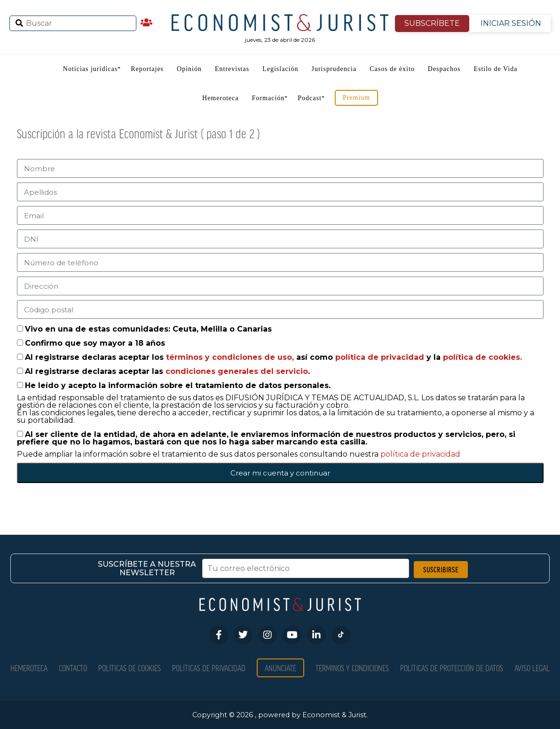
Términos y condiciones (352, 668)
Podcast (310, 98)
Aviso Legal (532, 668)
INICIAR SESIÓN (511, 23)
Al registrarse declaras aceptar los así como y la (273, 357)
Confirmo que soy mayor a (95, 343)
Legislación (280, 69)
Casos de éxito (392, 69)
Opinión (189, 69)
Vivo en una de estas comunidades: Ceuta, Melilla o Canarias (148, 329)
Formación (268, 98)
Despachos (444, 69)
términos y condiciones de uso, (231, 357)
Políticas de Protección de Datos (452, 668)
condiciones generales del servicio (237, 371)
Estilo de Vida (495, 69)
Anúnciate (280, 668)
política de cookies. (482, 357)
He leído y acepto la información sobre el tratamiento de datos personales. (178, 385)
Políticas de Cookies (130, 668)
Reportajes (147, 69)
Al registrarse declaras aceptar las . (167, 371)
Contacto (73, 668)
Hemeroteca (221, 98)
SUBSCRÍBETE (432, 23)
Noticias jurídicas (90, 69)
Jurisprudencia (334, 69)
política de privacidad (381, 357)
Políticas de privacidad (209, 668)
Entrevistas (232, 69)
